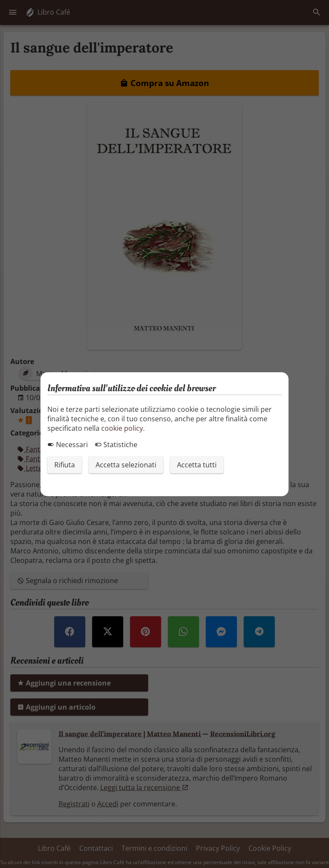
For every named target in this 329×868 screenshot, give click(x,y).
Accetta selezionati (126, 465)
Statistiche (116, 445)
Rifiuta (65, 465)
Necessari (68, 445)
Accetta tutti (197, 465)
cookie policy (122, 428)
